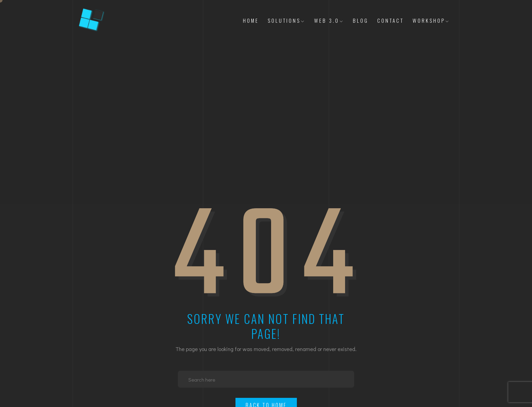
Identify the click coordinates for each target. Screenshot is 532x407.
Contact (391, 20)
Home (251, 20)
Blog (361, 20)
